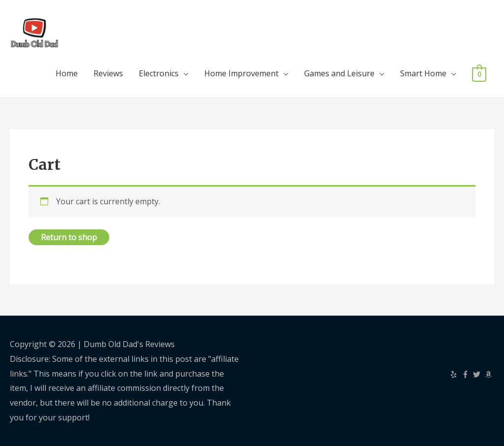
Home (67, 73)
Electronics (159, 73)
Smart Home (423, 73)
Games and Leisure (339, 73)
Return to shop (69, 237)
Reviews (108, 73)
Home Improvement (241, 73)
